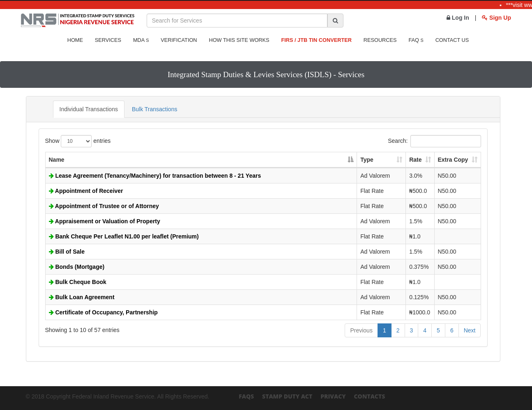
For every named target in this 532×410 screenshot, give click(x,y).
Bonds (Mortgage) (77, 267)
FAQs (246, 396)
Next (470, 330)
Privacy (333, 396)
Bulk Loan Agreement (82, 297)
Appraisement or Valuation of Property (105, 221)
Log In (458, 18)
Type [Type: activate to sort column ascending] (367, 160)
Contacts (369, 396)
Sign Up (496, 18)
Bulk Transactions (155, 109)
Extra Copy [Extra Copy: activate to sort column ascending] (453, 160)
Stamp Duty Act (287, 396)
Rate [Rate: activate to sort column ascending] (415, 160)
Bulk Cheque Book (78, 282)
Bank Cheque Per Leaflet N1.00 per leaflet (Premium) (124, 236)
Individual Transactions (89, 109)
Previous (361, 330)
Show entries (78, 141)
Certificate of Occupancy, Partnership (103, 312)
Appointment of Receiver (86, 191)
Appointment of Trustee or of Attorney (104, 206)
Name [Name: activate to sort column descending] (57, 160)
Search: (434, 141)
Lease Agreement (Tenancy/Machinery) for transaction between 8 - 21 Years (155, 176)
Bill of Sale (67, 252)
